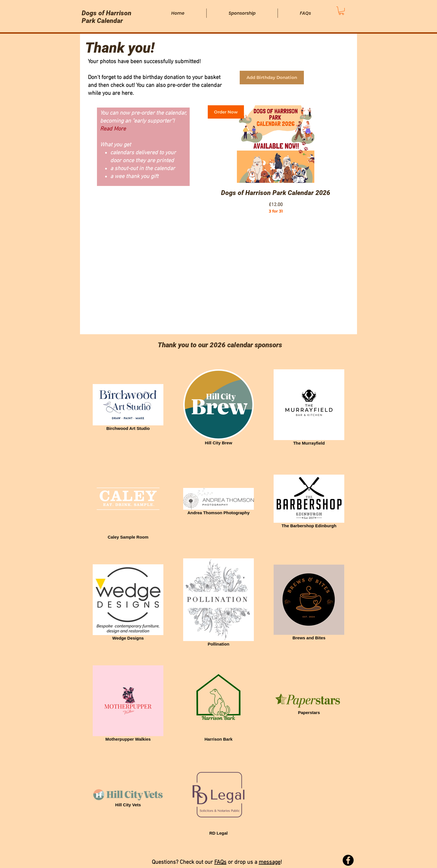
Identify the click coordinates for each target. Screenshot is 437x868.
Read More (113, 129)
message (270, 862)
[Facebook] (348, 860)
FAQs (220, 862)
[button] (341, 11)
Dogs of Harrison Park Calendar (107, 17)
